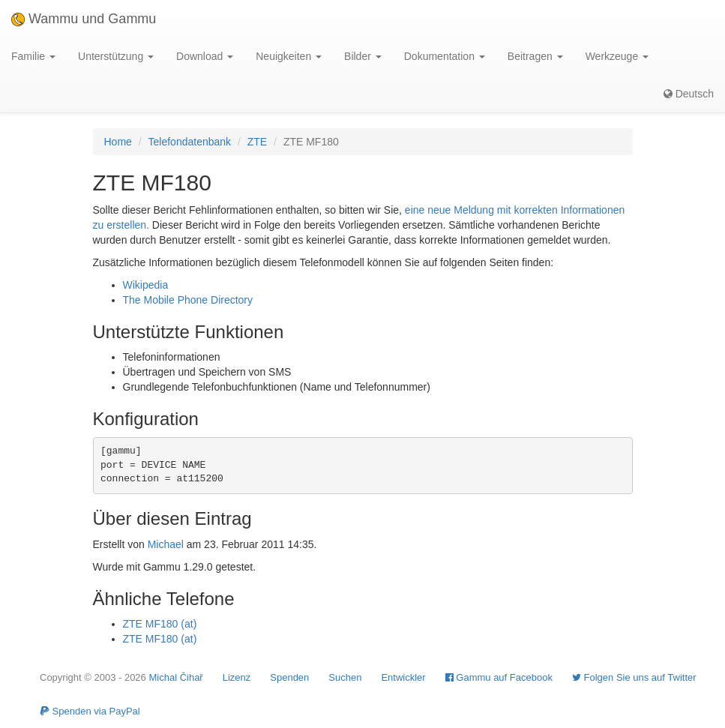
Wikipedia (146, 285)
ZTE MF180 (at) (160, 624)
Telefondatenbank (190, 142)
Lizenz (237, 677)
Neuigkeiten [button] (289, 56)
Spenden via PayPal (90, 711)
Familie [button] (33, 56)
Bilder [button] (363, 56)
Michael (166, 544)
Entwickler (403, 677)
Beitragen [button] (535, 56)
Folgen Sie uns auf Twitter (634, 677)
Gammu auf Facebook (499, 677)
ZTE (257, 142)
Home (118, 142)
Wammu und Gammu (84, 19)
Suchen (345, 677)
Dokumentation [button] (445, 56)
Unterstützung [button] (116, 56)
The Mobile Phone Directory (188, 300)
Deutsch (689, 94)
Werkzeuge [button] (617, 56)
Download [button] (205, 56)
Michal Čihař (175, 677)
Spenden (289, 677)
